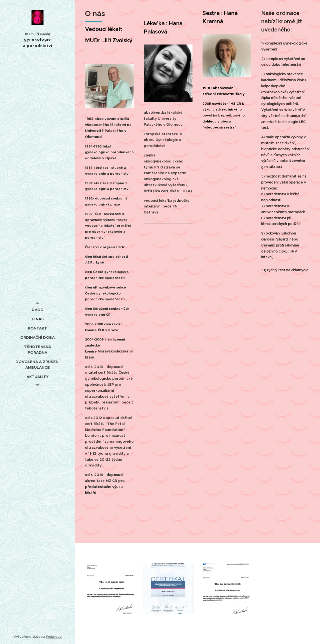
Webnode (54, 637)
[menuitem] (37, 310)
